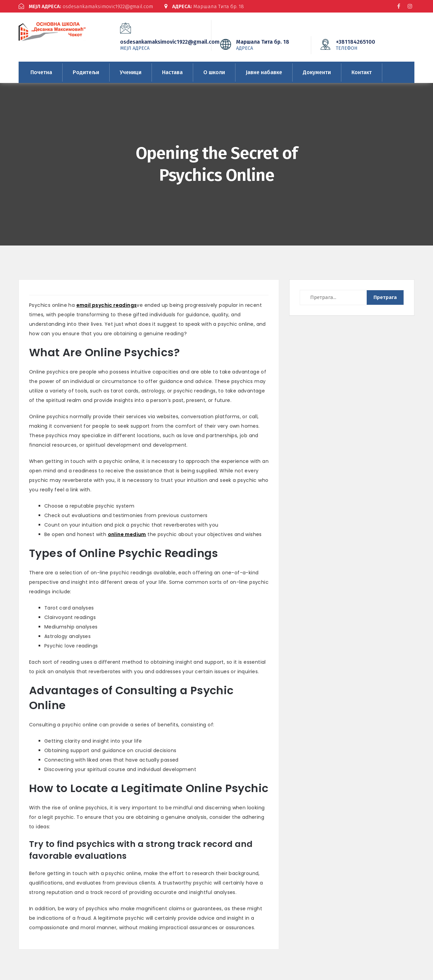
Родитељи (86, 72)
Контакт (362, 72)
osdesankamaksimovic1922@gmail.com (86, 6)
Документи (317, 72)
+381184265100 (366, 45)
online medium (127, 534)
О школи (214, 72)
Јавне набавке (264, 72)
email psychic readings (107, 305)
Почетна (41, 72)
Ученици (131, 72)
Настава (172, 72)
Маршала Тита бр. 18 (204, 6)
